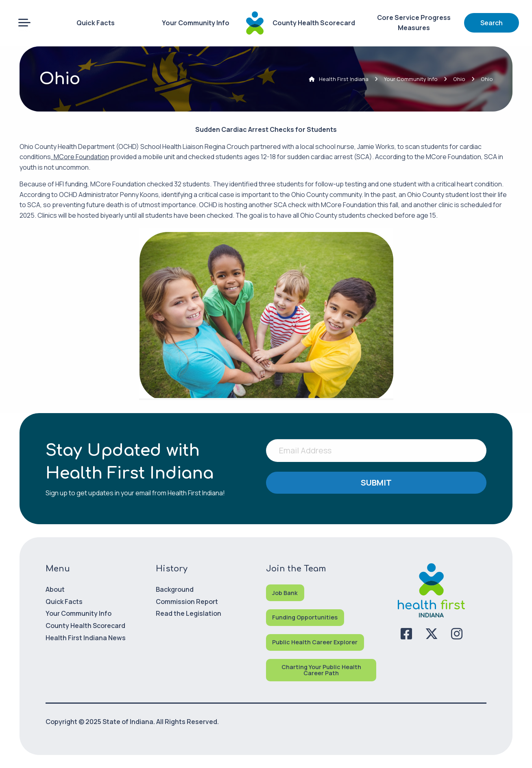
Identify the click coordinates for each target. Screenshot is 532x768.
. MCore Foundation (80, 157)
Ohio (459, 79)
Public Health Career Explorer (315, 642)
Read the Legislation (189, 613)
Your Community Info (196, 23)
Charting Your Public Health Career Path (321, 670)
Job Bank (285, 593)
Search (492, 23)
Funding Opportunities (305, 617)
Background (175, 589)
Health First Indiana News (86, 638)
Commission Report (187, 602)
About (55, 589)
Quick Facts (96, 23)
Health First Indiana (344, 79)
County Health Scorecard (314, 23)
